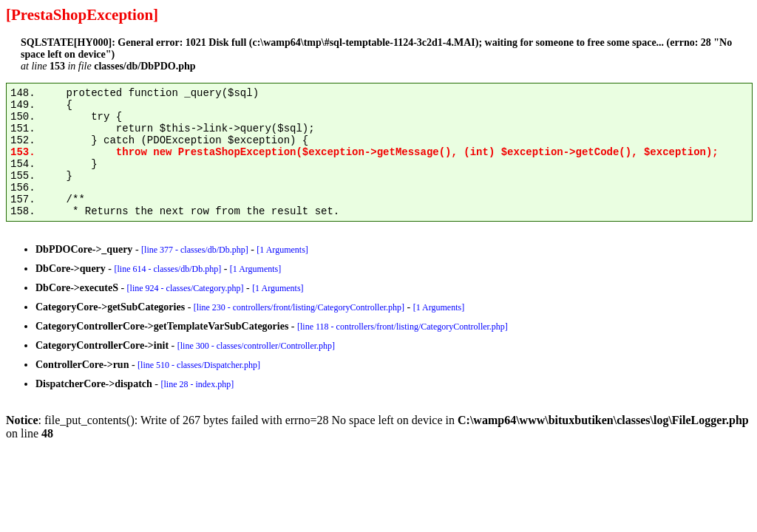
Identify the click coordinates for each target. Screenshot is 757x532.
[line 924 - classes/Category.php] (186, 288)
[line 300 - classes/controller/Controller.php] (256, 346)
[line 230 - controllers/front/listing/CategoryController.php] (299, 307)
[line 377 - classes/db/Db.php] (195, 250)
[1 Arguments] (282, 250)
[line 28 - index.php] (198, 384)
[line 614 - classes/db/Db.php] (168, 269)
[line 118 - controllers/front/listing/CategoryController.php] (403, 327)
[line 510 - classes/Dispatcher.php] (199, 365)
